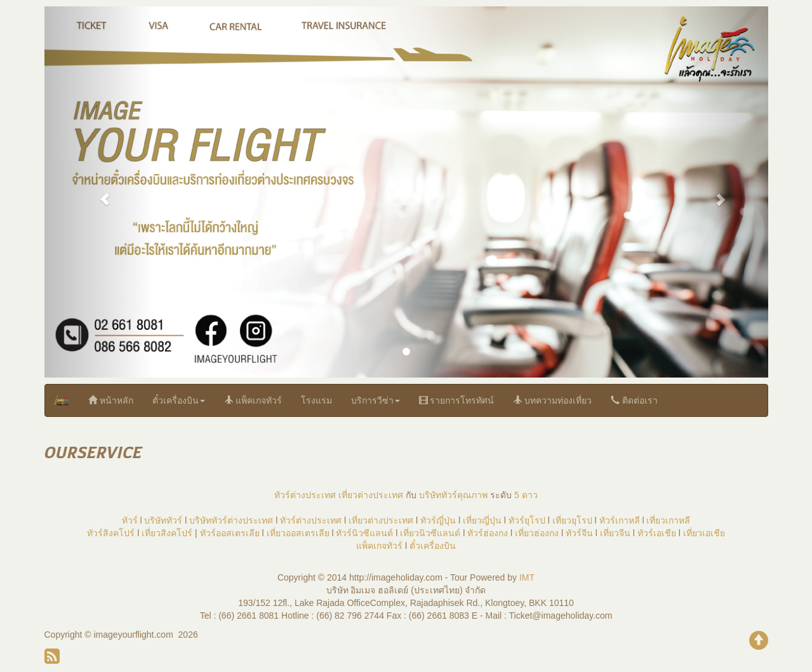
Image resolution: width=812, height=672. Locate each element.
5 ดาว (526, 495)
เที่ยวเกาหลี (668, 520)
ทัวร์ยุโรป (527, 520)
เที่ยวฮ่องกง (537, 533)
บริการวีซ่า (376, 400)
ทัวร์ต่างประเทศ (305, 495)
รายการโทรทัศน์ (457, 400)
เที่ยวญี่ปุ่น (482, 520)
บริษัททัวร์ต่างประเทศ (231, 520)
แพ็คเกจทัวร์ (253, 400)
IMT (527, 577)
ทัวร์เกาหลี (620, 520)
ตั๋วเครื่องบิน (179, 400)
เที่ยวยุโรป (572, 520)
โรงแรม (316, 400)
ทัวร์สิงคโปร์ (111, 533)
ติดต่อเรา (634, 400)
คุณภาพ (472, 495)
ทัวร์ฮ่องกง (488, 533)
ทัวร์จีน (579, 533)
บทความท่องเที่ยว (552, 400)
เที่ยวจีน (615, 533)
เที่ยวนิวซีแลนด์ (430, 533)
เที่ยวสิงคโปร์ (167, 533)
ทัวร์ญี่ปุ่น (438, 520)
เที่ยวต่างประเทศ (371, 495)
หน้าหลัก (111, 400)
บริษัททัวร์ (438, 495)
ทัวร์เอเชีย (657, 533)
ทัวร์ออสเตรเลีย (230, 533)
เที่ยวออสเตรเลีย (298, 533)
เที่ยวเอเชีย (704, 533)
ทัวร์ (130, 520)
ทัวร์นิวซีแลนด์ (364, 533)
